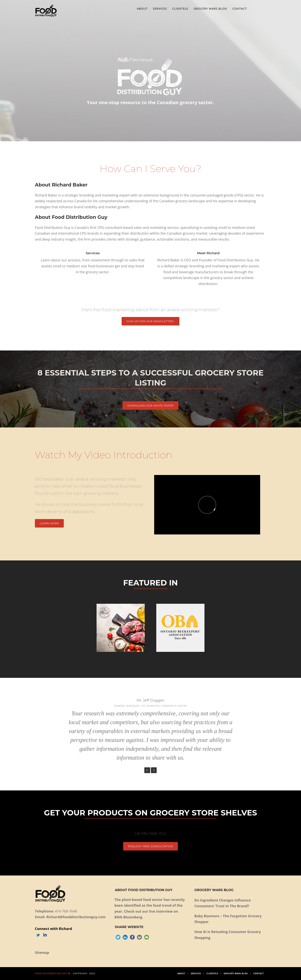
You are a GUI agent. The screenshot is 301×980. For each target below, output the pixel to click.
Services (160, 8)
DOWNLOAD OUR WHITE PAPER (150, 406)
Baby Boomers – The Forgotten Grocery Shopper (228, 919)
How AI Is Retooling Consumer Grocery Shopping (228, 935)
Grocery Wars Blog (210, 8)
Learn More (49, 523)
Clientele (180, 8)
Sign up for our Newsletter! (150, 321)
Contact (240, 8)
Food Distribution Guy (51, 973)
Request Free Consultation (150, 846)
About (142, 8)
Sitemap (42, 952)
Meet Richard (208, 253)
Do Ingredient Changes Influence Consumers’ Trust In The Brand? (223, 903)
